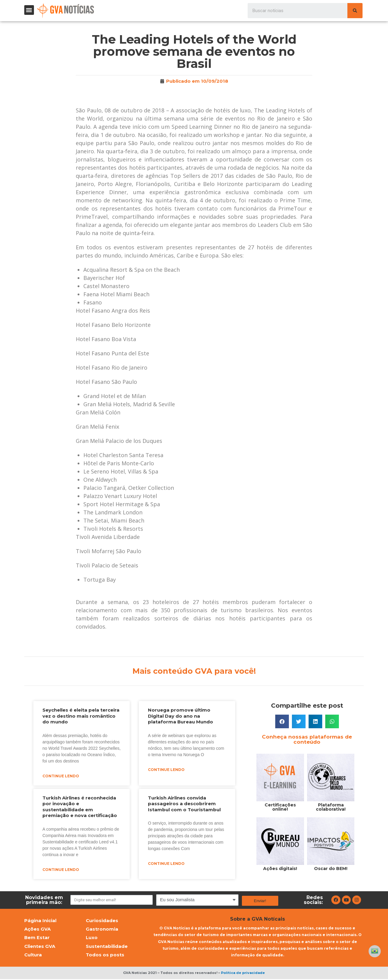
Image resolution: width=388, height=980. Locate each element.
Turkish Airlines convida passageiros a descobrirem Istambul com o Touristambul (184, 804)
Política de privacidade (243, 974)
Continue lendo (61, 776)
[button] (29, 10)
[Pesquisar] (355, 11)
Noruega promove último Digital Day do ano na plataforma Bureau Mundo (181, 716)
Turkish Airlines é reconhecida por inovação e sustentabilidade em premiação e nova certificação (80, 807)
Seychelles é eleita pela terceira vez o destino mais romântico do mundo (81, 716)
